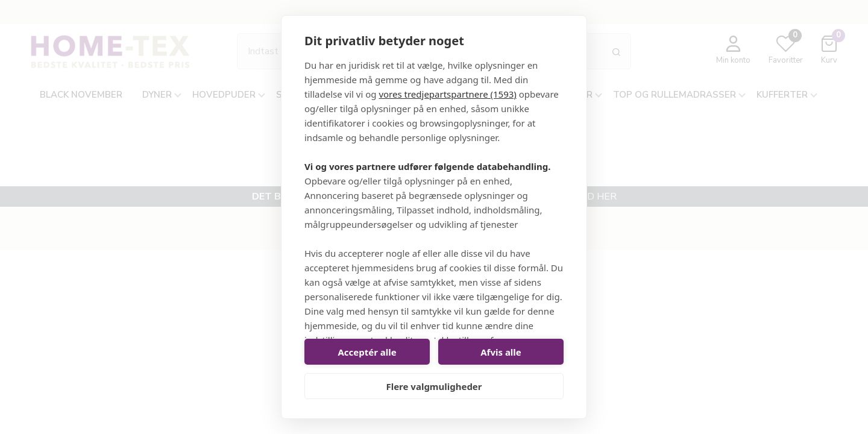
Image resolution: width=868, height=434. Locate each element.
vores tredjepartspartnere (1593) (447, 94)
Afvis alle (501, 352)
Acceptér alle (367, 352)
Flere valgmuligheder (434, 386)
